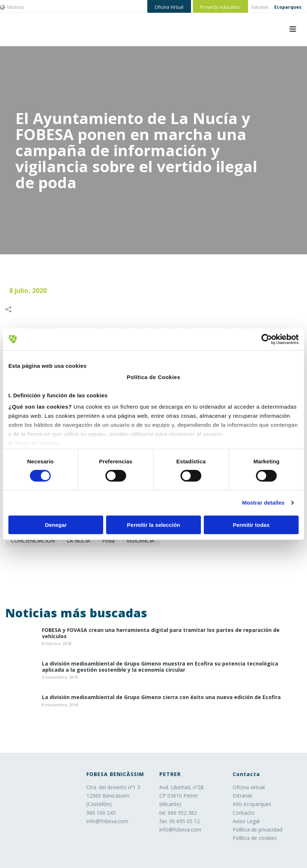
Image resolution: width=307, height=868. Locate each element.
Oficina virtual (249, 787)
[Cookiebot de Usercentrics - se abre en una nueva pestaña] (267, 339)
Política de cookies (255, 838)
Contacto (244, 813)
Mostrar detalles (263, 503)
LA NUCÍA (78, 541)
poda (108, 541)
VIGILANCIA (140, 541)
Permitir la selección (153, 525)
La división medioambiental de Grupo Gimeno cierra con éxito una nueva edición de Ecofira (161, 697)
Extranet (242, 796)
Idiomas (12, 7)
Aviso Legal (246, 821)
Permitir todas (251, 525)
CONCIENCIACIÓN (33, 541)
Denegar (56, 525)
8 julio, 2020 (28, 290)
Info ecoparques (252, 804)
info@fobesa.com (107, 821)
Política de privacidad (257, 830)
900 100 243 (101, 813)
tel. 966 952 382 (178, 813)
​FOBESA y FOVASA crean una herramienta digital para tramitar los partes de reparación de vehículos (161, 633)
